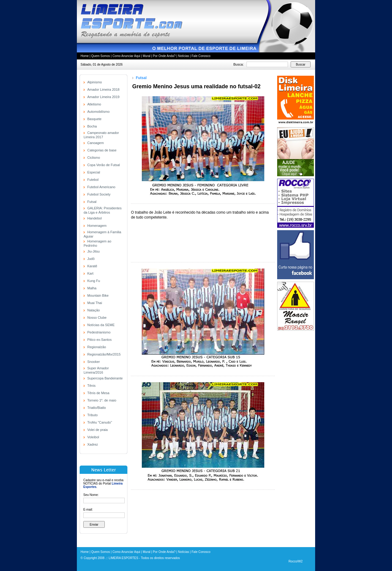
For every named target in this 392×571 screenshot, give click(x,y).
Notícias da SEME (101, 325)
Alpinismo (95, 82)
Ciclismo (94, 158)
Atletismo (94, 104)
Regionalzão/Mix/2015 (104, 354)
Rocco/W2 (296, 561)
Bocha (92, 126)
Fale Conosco (201, 56)
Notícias (183, 56)
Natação (94, 310)
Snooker (94, 362)
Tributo (92, 415)
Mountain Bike (98, 295)
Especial (94, 172)
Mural (147, 56)
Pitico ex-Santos (99, 340)
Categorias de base (102, 150)
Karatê (92, 266)
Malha (92, 288)
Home (85, 56)
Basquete (94, 119)
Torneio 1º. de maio (102, 400)
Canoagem (96, 143)
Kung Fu (94, 281)
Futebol (93, 180)
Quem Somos (101, 56)
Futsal (92, 202)
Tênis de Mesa (98, 393)
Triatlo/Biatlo (97, 408)
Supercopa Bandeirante (105, 378)
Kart (90, 273)
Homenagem (97, 226)
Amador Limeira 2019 (103, 97)
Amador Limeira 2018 (103, 89)
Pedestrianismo (99, 332)
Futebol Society (99, 194)
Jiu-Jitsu (93, 251)
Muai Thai (95, 303)
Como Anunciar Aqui (126, 56)
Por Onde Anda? (164, 56)
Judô (91, 259)
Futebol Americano (101, 187)
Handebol (94, 218)
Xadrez (93, 444)
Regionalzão (97, 347)
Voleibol (93, 437)
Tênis (91, 386)
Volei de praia (98, 430)
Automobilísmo (98, 112)
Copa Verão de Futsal (104, 165)
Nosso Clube (97, 318)
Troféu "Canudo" (100, 422)
